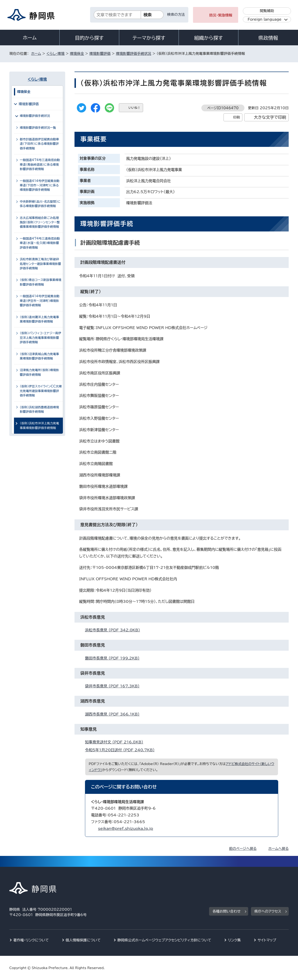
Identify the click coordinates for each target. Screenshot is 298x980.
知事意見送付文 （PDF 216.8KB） (116, 742)
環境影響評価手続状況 (134, 54)
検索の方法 (176, 15)
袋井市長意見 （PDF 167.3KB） (114, 686)
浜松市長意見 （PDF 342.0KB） (114, 630)
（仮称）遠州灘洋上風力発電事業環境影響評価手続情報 (39, 319)
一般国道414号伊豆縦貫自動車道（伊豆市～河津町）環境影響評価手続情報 (40, 301)
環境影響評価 (100, 54)
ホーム (30, 38)
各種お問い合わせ (227, 911)
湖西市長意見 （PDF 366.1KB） (114, 714)
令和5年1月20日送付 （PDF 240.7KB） (122, 750)
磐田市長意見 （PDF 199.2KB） (114, 658)
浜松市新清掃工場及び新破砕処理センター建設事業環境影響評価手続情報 (40, 264)
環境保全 (77, 54)
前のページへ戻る (243, 849)
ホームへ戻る (279, 849)
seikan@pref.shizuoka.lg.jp (125, 828)
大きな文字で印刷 (270, 117)
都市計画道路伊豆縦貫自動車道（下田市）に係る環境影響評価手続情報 (39, 144)
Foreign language (265, 19)
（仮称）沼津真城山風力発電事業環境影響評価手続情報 (39, 356)
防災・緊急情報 (221, 15)
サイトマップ (267, 940)
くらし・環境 (55, 54)
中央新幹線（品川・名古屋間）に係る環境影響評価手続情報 (40, 204)
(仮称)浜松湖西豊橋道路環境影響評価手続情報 (39, 409)
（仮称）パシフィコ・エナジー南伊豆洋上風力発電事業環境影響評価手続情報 (41, 338)
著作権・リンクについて (31, 940)
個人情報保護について (83, 940)
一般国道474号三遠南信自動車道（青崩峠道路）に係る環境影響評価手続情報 (40, 165)
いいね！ (134, 108)
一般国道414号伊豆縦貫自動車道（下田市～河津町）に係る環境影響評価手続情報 (40, 185)
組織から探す (209, 38)
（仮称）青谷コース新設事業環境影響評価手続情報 (41, 282)
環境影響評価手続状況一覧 (38, 128)
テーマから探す (149, 38)
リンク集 (234, 940)
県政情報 (268, 38)
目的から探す (89, 38)
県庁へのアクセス (268, 911)
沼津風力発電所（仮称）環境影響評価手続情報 (39, 372)
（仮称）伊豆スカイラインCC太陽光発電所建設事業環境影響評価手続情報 (41, 391)
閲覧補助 (267, 11)
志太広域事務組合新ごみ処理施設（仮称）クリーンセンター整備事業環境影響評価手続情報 (40, 222)
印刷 (236, 117)
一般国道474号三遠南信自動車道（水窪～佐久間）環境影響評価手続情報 (40, 243)
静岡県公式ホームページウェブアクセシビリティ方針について (164, 940)
